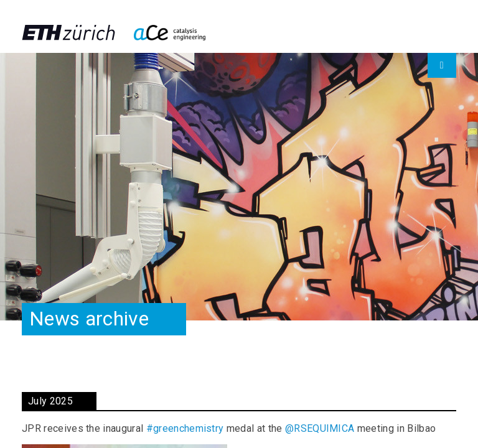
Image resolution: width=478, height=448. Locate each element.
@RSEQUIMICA (320, 428)
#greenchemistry (185, 428)
